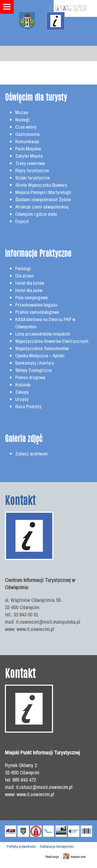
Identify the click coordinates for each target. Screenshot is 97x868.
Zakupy (22, 392)
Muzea (22, 112)
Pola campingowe (32, 298)
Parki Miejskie (28, 149)
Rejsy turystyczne (32, 171)
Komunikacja (27, 141)
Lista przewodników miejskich (43, 334)
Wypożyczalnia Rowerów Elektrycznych (52, 341)
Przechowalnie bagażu (36, 305)
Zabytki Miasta (29, 156)
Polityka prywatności (21, 846)
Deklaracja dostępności (57, 846)
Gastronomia (27, 134)
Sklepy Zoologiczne (33, 370)
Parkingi (23, 269)
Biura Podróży (28, 407)
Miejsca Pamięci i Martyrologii (43, 192)
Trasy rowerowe (30, 163)
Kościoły (23, 385)
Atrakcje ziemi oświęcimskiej (42, 207)
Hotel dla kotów (30, 283)
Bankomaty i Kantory (35, 363)
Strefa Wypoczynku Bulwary (41, 185)
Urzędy (22, 399)
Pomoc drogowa (30, 377)
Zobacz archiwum (32, 454)
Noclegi (22, 120)
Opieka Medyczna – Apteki (40, 356)
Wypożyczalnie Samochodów (42, 348)
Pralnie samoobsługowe (37, 312)
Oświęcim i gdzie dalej (36, 214)
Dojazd (22, 221)
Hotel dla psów (29, 290)
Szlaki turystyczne (33, 178)
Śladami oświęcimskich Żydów (43, 200)
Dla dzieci (24, 276)
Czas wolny (26, 127)
